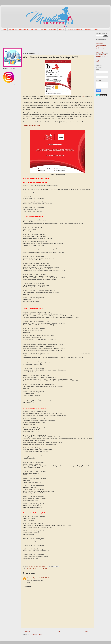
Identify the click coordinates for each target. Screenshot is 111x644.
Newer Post (27, 631)
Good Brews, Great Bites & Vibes (101, 43)
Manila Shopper (33, 566)
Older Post (88, 631)
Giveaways (88, 29)
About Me (62, 29)
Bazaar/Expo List (24, 29)
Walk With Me (13, 29)
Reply (29, 583)
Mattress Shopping (101, 54)
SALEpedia (34, 29)
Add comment (28, 586)
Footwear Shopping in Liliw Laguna (102, 52)
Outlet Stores (53, 29)
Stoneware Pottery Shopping (101, 46)
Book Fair (30, 569)
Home (5, 29)
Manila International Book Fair (41, 569)
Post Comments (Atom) (36, 635)
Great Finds (43, 29)
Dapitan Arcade (100, 49)
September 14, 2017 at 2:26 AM (41, 578)
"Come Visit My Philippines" (75, 29)
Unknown (30, 578)
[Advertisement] (32, 41)
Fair (83, 97)
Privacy (96, 29)
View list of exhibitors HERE (32, 126)
